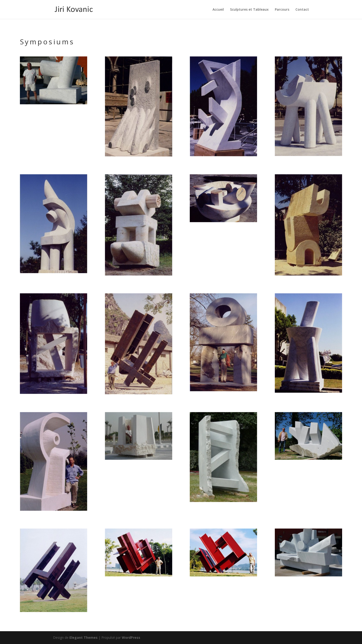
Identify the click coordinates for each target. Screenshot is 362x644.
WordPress (131, 637)
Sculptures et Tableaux (249, 10)
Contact (302, 10)
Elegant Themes (84, 637)
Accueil (218, 10)
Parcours (282, 10)
